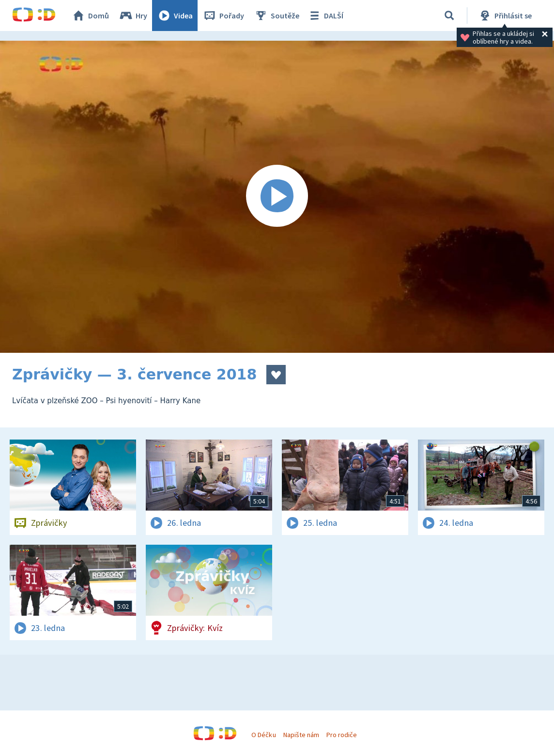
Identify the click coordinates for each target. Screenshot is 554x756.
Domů (90, 16)
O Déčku (263, 735)
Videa (175, 16)
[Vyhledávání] (449, 16)
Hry (133, 16)
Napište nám (301, 735)
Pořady (223, 16)
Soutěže (277, 16)
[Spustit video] (277, 197)
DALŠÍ (325, 16)
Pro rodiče (342, 735)
